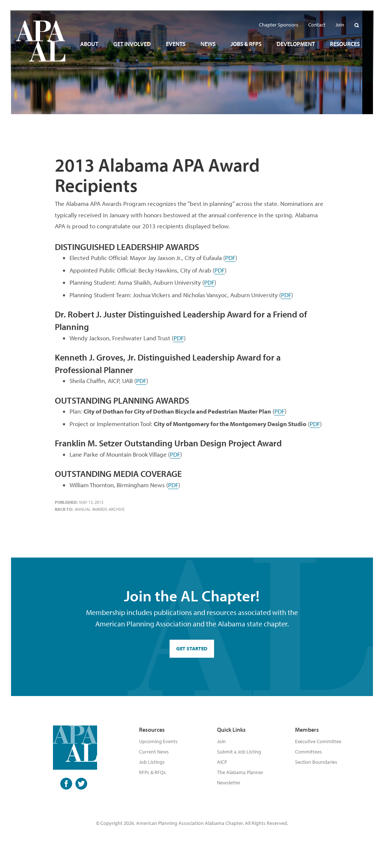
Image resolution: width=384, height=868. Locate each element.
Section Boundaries (316, 762)
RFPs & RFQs (152, 772)
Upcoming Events (158, 741)
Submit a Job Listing (239, 752)
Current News (154, 752)
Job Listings (152, 762)
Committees (308, 752)
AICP (222, 762)
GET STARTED (192, 649)
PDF (230, 258)
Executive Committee (318, 741)
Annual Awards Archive (100, 509)
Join (221, 741)
